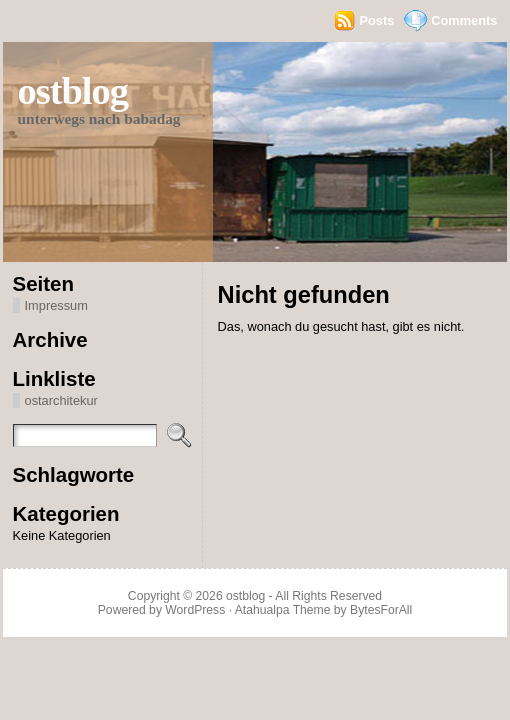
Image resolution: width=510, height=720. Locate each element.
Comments (464, 20)
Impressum (56, 305)
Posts (376, 20)
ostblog (73, 91)
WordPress (195, 610)
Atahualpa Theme (283, 610)
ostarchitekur (61, 400)
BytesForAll (381, 610)
